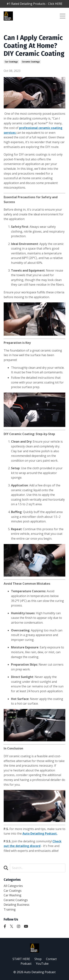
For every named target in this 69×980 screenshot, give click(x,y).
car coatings (11, 62)
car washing (13, 895)
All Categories (13, 886)
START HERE (21, 959)
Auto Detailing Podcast (40, 834)
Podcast (26, 964)
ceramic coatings (31, 62)
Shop (38, 959)
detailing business (17, 905)
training (10, 909)
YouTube (42, 964)
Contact (51, 959)
